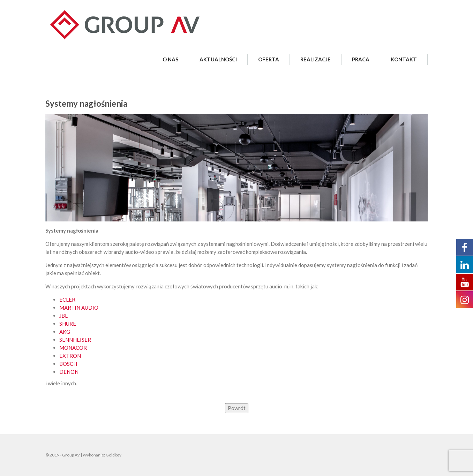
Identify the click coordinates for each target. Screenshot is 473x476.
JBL (63, 316)
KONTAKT (404, 59)
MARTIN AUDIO (79, 308)
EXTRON (70, 356)
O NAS (170, 59)
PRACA (361, 59)
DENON (69, 372)
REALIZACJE (316, 59)
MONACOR (73, 348)
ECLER (67, 300)
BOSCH (68, 364)
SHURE (68, 324)
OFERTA (269, 59)
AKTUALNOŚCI (218, 59)
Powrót (237, 408)
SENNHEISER (75, 340)
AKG (65, 332)
